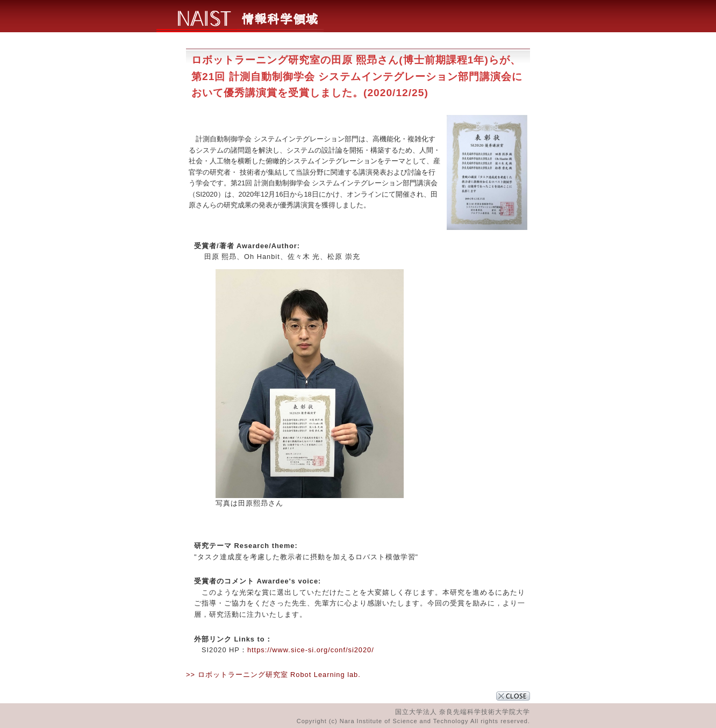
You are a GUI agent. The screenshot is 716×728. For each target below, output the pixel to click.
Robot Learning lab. (325, 675)
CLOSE (513, 696)
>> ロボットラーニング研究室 (237, 675)
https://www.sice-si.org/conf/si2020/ (311, 650)
